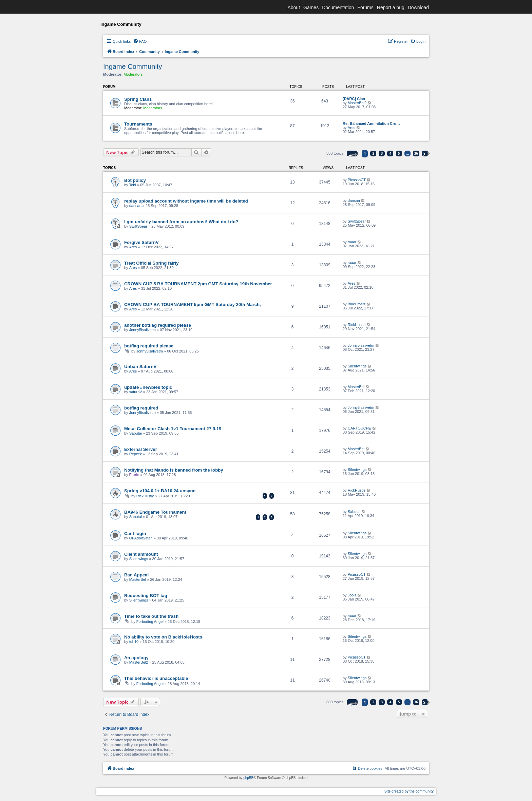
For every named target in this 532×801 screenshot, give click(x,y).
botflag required (141, 408)
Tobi (133, 185)
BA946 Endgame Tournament (155, 512)
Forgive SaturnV (141, 242)
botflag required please (149, 346)
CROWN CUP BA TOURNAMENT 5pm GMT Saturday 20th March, (193, 304)
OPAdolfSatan (141, 538)
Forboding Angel (150, 622)
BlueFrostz (357, 304)
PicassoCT (357, 180)
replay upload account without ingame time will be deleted (186, 201)
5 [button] (399, 153)
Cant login (135, 533)
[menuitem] (140, 41)
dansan (135, 206)
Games (311, 7)
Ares (352, 128)
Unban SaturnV (140, 367)
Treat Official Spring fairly (151, 263)
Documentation (338, 7)
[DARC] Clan (354, 99)
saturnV (136, 392)
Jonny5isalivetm (142, 330)
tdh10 (134, 642)
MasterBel (356, 387)
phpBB (248, 778)
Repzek (136, 454)
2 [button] (374, 153)
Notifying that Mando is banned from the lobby (174, 470)
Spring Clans (138, 99)
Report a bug (391, 7)
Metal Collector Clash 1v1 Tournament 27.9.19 (173, 429)
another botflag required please (158, 325)
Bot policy (135, 180)
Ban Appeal (136, 575)
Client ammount (141, 554)
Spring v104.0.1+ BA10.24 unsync (160, 491)
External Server (141, 449)
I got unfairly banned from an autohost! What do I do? (181, 222)
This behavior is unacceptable (156, 678)
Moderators (133, 74)
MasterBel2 (357, 103)
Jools (352, 595)
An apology (136, 658)
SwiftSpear (138, 226)
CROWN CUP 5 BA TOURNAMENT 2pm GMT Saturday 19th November (198, 284)
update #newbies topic (148, 387)
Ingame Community (132, 66)
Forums (365, 7)
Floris (134, 475)
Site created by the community (409, 791)
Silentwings (357, 366)
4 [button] (391, 153)
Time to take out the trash (151, 616)
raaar (352, 242)
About (294, 7)
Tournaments (138, 124)
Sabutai (136, 433)
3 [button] (382, 153)
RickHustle (357, 325)
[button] (352, 154)
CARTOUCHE (359, 428)
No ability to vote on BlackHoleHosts (163, 637)
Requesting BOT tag (146, 596)
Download (418, 7)
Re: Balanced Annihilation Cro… (371, 123)
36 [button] (416, 153)
